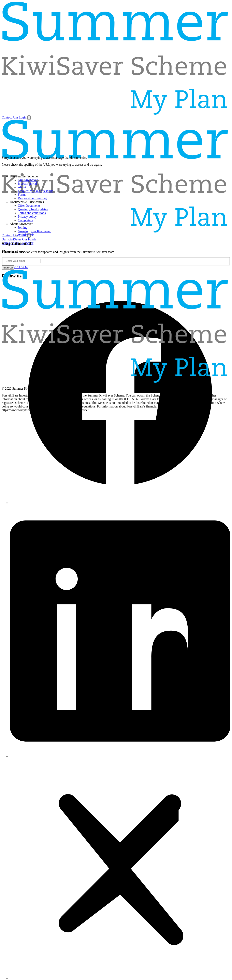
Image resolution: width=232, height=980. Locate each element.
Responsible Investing (32, 198)
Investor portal (27, 184)
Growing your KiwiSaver (34, 231)
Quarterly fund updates (33, 209)
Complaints (25, 220)
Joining (23, 228)
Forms (22, 195)
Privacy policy (27, 217)
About (22, 187)
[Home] (116, 114)
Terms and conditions (32, 213)
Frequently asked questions (35, 191)
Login (23, 117)
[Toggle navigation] (29, 118)
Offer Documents (29, 206)
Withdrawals (26, 235)
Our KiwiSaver (28, 180)
